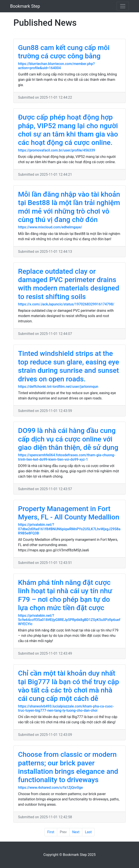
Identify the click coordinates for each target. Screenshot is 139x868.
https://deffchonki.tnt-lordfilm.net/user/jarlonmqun (58, 387)
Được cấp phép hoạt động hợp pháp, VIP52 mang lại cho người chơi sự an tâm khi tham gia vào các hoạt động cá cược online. (68, 130)
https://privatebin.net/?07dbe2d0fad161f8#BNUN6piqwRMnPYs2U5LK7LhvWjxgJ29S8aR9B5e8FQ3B (69, 529)
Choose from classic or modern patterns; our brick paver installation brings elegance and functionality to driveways (68, 767)
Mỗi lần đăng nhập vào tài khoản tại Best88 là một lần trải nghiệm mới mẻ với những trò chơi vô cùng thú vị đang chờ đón (69, 207)
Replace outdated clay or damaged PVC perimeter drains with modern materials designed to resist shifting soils (69, 284)
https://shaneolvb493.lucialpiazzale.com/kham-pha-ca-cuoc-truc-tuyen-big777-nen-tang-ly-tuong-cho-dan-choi (66, 708)
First (51, 832)
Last (88, 832)
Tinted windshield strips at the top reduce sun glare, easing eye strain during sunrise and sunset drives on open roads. (69, 366)
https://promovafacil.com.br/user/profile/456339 (57, 150)
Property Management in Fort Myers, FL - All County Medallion (69, 513)
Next (76, 832)
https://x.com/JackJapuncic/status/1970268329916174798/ (66, 304)
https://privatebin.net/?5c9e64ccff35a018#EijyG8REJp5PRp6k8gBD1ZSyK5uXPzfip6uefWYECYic (69, 620)
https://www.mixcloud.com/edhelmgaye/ (50, 227)
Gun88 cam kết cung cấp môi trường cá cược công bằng (64, 52)
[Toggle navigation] (123, 6)
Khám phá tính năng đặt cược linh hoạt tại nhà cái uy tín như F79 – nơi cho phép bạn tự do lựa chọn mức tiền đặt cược (65, 595)
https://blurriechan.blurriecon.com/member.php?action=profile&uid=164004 (56, 66)
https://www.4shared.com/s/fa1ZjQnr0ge (50, 788)
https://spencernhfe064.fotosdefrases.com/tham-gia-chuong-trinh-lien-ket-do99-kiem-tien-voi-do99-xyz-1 (67, 457)
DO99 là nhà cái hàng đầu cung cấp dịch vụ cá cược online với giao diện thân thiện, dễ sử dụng (68, 439)
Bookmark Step (25, 6)
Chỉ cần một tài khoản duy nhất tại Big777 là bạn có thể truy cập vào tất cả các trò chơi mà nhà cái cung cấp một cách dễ (69, 686)
